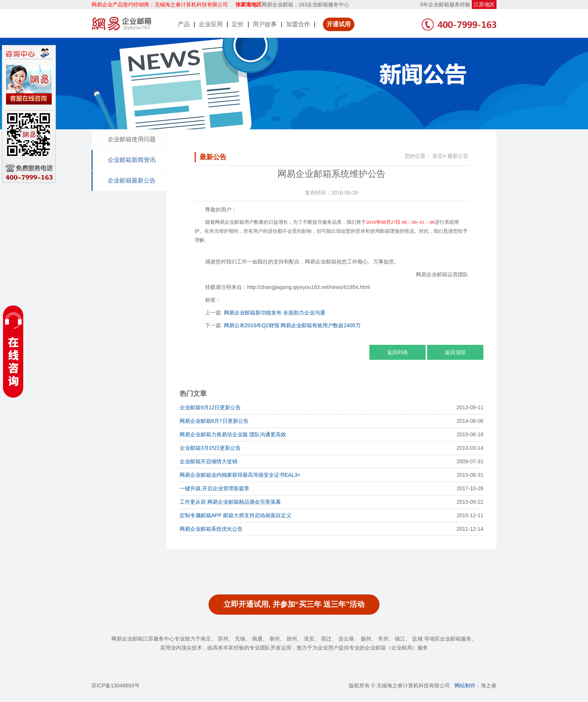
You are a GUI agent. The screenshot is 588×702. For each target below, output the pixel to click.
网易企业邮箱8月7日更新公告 (214, 421)
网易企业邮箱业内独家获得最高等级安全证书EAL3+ (240, 475)
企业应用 (211, 24)
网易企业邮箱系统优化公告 (211, 529)
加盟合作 (298, 24)
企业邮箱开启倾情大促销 (208, 461)
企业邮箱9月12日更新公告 (210, 407)
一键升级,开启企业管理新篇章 (214, 488)
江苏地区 (484, 4)
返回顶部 (455, 352)
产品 (184, 24)
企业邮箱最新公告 (132, 180)
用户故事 (265, 24)
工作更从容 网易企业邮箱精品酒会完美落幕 (230, 502)
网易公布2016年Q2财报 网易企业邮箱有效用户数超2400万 (292, 325)
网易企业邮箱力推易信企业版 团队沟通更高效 (233, 434)
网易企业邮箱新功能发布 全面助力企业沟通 (274, 313)
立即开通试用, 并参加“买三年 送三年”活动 (294, 604)
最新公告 (458, 156)
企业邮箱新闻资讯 (132, 160)
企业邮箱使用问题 (132, 139)
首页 (438, 156)
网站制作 (465, 686)
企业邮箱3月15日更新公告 (210, 448)
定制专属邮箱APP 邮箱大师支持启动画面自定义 (235, 515)
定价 (238, 24)
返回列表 (397, 352)
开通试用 (339, 24)
